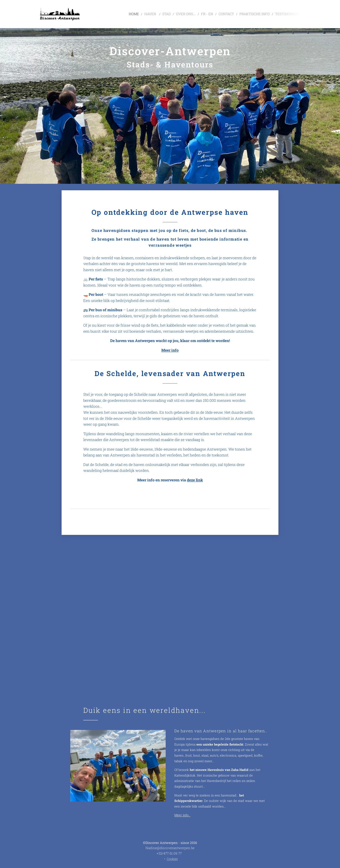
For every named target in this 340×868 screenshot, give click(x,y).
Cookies (172, 859)
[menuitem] (148, 14)
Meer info (170, 350)
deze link (195, 480)
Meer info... (182, 815)
